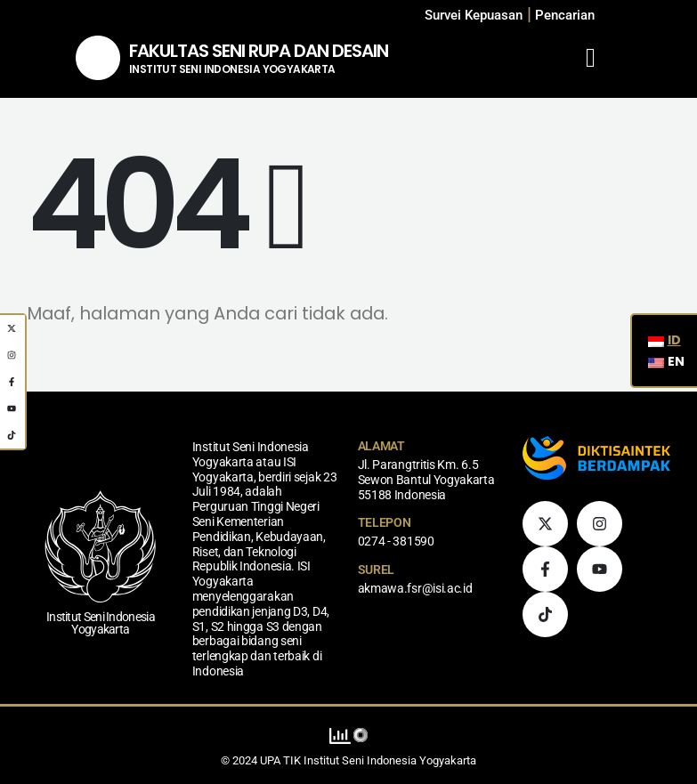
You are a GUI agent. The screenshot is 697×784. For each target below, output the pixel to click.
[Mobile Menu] (591, 58)
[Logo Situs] (98, 58)
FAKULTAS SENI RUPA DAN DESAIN (259, 51)
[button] (565, 16)
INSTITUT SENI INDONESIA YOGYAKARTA (232, 69)
